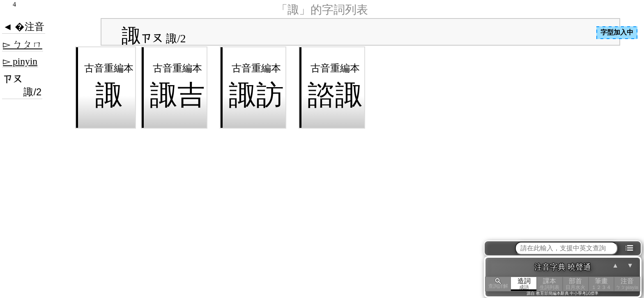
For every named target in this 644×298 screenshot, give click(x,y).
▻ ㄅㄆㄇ (23, 44)
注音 (627, 284)
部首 (576, 284)
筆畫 (601, 284)
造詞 (524, 284)
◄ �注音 (24, 27)
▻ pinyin (20, 61)
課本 (550, 284)
